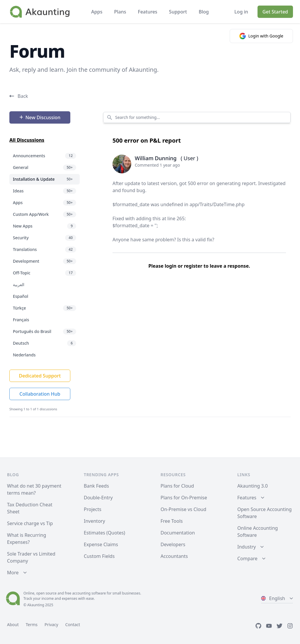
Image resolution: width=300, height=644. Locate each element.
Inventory (94, 521)
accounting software (89, 593)
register (193, 266)
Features (147, 12)
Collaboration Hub (40, 394)
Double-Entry (98, 498)
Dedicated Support (40, 376)
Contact (73, 625)
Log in (241, 12)
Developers (173, 544)
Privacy (51, 625)
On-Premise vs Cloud (183, 509)
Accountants (174, 556)
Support (178, 12)
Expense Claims (101, 544)
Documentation (178, 533)
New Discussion (40, 117)
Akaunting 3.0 (253, 486)
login (171, 266)
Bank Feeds (96, 486)
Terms (32, 625)
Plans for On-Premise (184, 498)
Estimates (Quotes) (104, 533)
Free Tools (172, 521)
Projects (93, 509)
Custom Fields (99, 556)
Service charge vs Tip (30, 523)
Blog (204, 12)
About (13, 625)
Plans (120, 12)
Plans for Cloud (177, 486)
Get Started (275, 12)
